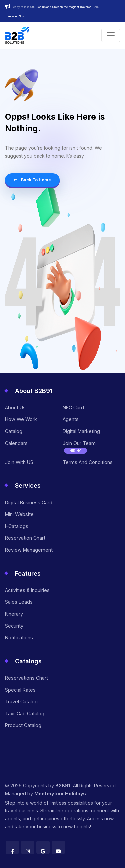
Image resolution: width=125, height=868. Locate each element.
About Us (15, 407)
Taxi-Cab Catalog (25, 713)
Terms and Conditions (88, 462)
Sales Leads (19, 602)
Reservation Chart (25, 538)
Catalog (14, 431)
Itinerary (14, 614)
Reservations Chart (26, 678)
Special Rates (20, 690)
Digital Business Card (29, 502)
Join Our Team (79, 447)
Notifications (19, 637)
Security (14, 626)
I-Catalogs (17, 526)
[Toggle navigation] (111, 35)
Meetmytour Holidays (60, 793)
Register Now (16, 16)
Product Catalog (23, 725)
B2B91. (63, 785)
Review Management (29, 550)
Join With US (19, 462)
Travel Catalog (21, 701)
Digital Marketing (81, 431)
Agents (71, 419)
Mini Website (19, 514)
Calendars (16, 443)
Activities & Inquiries (27, 590)
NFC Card (73, 407)
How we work (21, 419)
